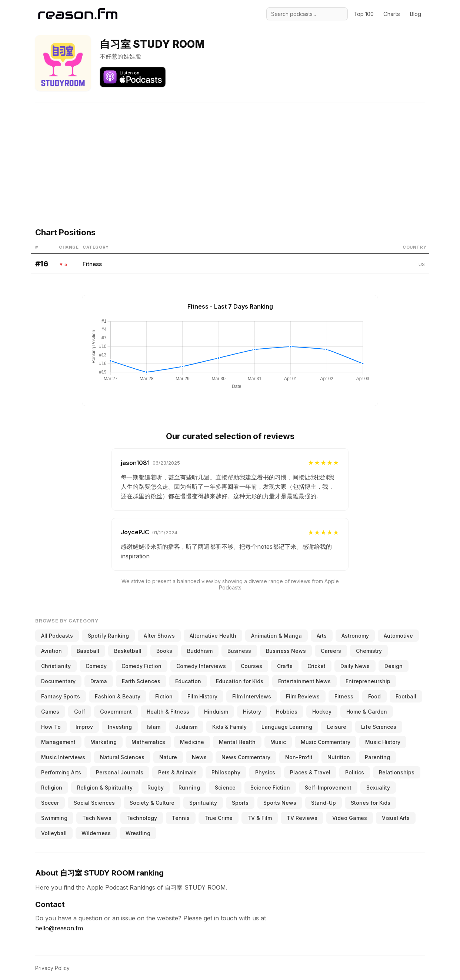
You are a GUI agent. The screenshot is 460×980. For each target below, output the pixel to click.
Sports (240, 803)
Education (188, 681)
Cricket (316, 666)
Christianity (56, 666)
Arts (322, 636)
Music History (383, 742)
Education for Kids (240, 681)
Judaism (186, 727)
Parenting (377, 757)
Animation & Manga (276, 636)
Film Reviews (303, 696)
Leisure (337, 727)
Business (239, 651)
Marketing (104, 742)
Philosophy (226, 772)
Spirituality (203, 803)
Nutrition (339, 757)
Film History (202, 696)
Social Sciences (94, 803)
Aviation (51, 651)
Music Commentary (326, 742)
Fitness (92, 264)
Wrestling (138, 833)
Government (116, 712)
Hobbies (287, 712)
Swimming (54, 818)
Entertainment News (304, 681)
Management (58, 742)
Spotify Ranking (108, 636)
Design (394, 666)
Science (225, 788)
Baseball (88, 651)
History (252, 712)
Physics (265, 772)
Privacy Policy (52, 968)
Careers (331, 651)
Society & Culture (152, 803)
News (199, 757)
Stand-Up (324, 803)
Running (189, 788)
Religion (52, 788)
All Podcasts (57, 636)
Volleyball (54, 833)
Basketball (128, 651)
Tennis (181, 818)
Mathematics (148, 742)
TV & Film (260, 818)
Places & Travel (310, 772)
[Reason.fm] (78, 14)
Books (164, 651)
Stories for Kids (371, 803)
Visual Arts (396, 818)
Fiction (164, 696)
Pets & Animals (177, 772)
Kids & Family (229, 727)
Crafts (285, 666)
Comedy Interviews (201, 666)
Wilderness (96, 833)
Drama (99, 681)
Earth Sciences (141, 681)
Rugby (156, 788)
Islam (154, 727)
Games (50, 712)
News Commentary (246, 757)
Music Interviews (63, 757)
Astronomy (355, 636)
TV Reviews (302, 818)
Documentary (58, 681)
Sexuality (378, 788)
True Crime (219, 818)
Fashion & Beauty (118, 696)
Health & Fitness (168, 712)
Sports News (280, 803)
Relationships (397, 772)
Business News (286, 651)
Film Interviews (252, 696)
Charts (392, 14)
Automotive (398, 636)
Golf (80, 712)
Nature (168, 757)
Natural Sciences (122, 757)
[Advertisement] (230, 155)
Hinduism (216, 712)
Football (406, 696)
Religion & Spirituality (105, 788)
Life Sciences (379, 727)
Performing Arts (61, 772)
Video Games (350, 818)
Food (374, 696)
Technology (142, 818)
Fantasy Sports (61, 696)
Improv (84, 727)
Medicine (192, 742)
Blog (415, 14)
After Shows (159, 636)
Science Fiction (270, 788)
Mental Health (237, 742)
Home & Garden (367, 712)
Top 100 (364, 14)
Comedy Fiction (141, 666)
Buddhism (200, 651)
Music (278, 742)
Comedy (96, 666)
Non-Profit (299, 757)
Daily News (355, 666)
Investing (120, 727)
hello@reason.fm (59, 928)
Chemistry (369, 651)
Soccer (50, 803)
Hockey (322, 712)
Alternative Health (213, 636)
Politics (355, 772)
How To (51, 727)
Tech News (97, 818)
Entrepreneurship (368, 681)
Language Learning (287, 727)
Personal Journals (120, 772)
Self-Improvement (328, 788)
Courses (251, 666)
